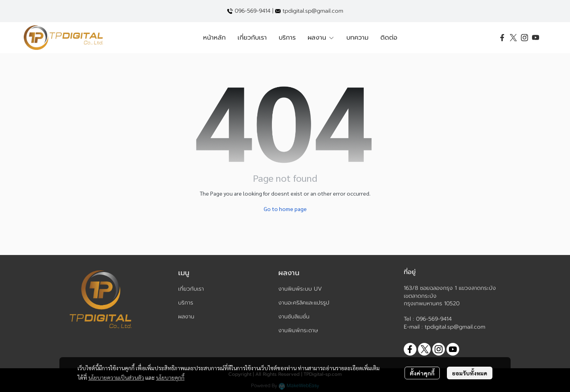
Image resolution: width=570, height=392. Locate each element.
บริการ (186, 303)
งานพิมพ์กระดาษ (298, 330)
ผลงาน (186, 317)
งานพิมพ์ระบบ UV (300, 289)
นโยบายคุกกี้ (170, 377)
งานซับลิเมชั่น (294, 317)
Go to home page (285, 209)
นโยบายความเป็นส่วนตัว (116, 377)
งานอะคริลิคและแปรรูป (304, 303)
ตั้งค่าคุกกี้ (422, 373)
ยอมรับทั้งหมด (470, 373)
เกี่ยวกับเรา (191, 289)
